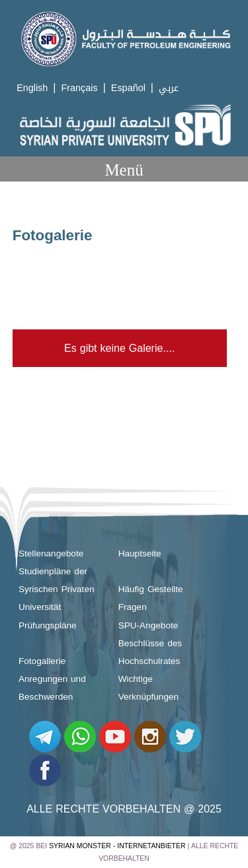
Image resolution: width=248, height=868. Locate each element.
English (32, 88)
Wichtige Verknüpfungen (148, 688)
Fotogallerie (42, 661)
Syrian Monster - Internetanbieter (117, 846)
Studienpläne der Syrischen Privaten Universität (57, 589)
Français (79, 88)
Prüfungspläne (48, 625)
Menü (124, 170)
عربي (169, 88)
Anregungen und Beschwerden (52, 688)
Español (128, 88)
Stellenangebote (51, 553)
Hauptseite (140, 553)
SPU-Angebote (148, 625)
